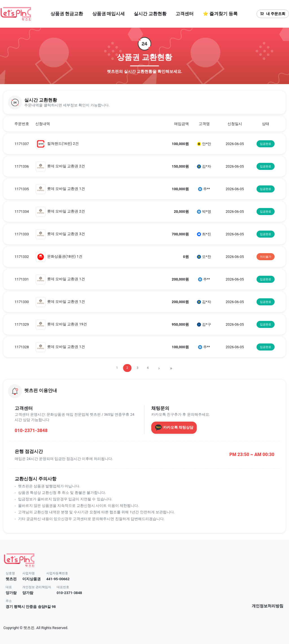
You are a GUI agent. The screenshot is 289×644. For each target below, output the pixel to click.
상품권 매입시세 (109, 14)
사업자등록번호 (57, 573)
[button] (144, 102)
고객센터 (185, 14)
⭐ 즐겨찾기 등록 (220, 14)
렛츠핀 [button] (11, 579)
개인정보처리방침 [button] (268, 606)
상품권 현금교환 (67, 14)
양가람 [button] (11, 593)
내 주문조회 (273, 14)
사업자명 (29, 573)
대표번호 (63, 587)
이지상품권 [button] (31, 579)
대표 (9, 587)
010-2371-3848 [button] (69, 593)
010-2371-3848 (31, 431)
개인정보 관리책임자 (37, 587)
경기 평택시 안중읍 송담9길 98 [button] (31, 607)
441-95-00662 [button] (58, 579)
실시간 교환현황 (150, 14)
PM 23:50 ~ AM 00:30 (252, 454)
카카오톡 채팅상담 (174, 428)
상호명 (10, 573)
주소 (9, 601)
